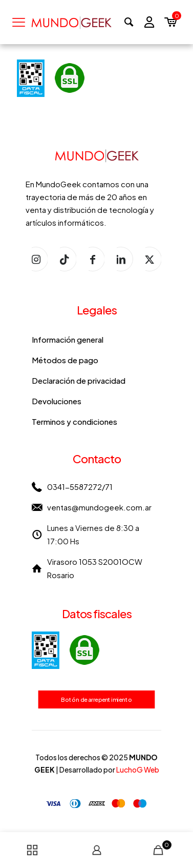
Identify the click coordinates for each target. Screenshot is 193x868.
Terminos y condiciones (74, 421)
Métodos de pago (65, 360)
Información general (68, 339)
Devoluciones (57, 401)
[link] (66, 650)
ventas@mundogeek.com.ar (99, 507)
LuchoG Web (138, 770)
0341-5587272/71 (80, 487)
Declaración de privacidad (79, 380)
